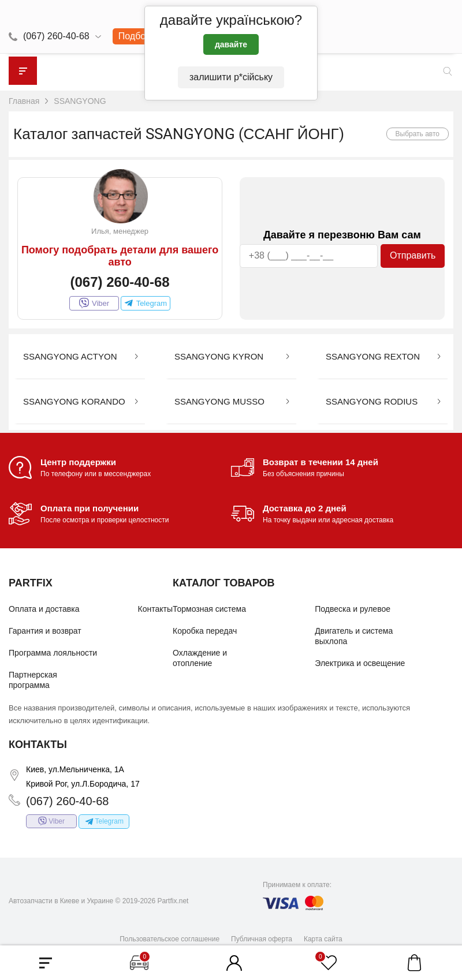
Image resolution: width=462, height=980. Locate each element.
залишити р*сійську (231, 77)
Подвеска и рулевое (353, 609)
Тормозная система (209, 609)
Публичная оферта (262, 938)
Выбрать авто (418, 134)
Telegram (146, 303)
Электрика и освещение (360, 663)
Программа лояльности (53, 653)
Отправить (413, 255)
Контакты (155, 609)
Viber (94, 303)
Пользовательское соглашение (169, 938)
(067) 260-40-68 (56, 36)
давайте (231, 44)
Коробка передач (205, 631)
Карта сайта (323, 938)
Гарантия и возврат (45, 631)
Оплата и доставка (44, 609)
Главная (24, 101)
